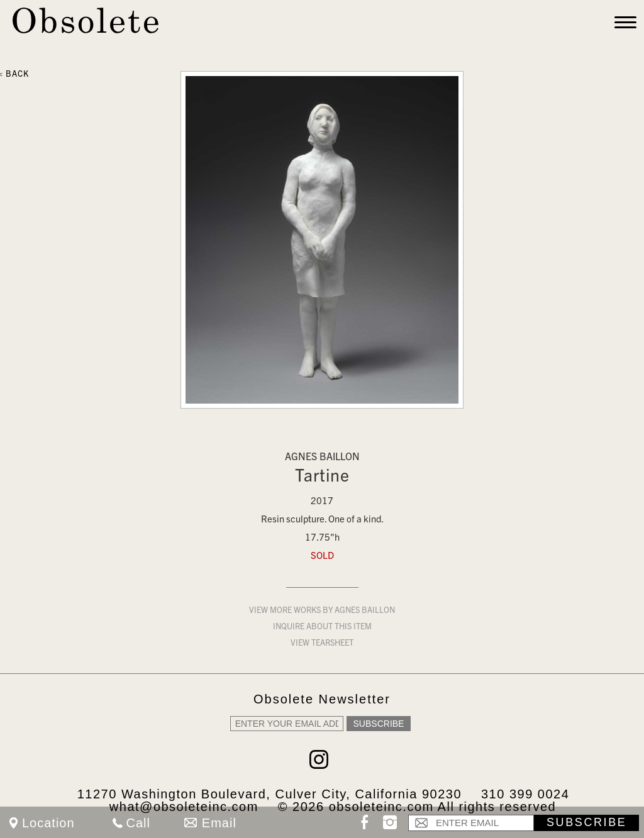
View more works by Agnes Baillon (322, 611)
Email (219, 823)
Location (48, 823)
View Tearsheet (322, 644)
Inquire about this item (322, 628)
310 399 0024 (525, 794)
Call (138, 823)
